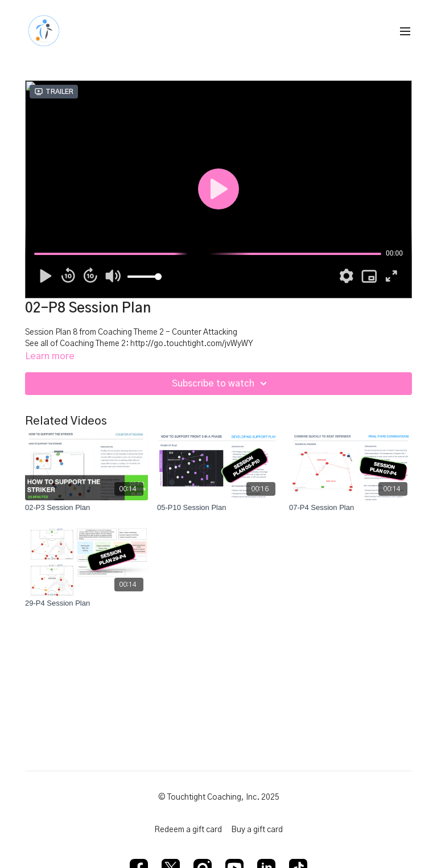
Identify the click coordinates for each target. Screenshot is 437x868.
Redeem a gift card (188, 830)
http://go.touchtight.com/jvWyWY (192, 344)
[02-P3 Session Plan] (86, 508)
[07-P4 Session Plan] (351, 508)
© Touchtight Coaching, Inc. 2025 (219, 797)
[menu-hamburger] (405, 32)
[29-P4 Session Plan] (86, 603)
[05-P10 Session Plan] (218, 508)
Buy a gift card (257, 830)
